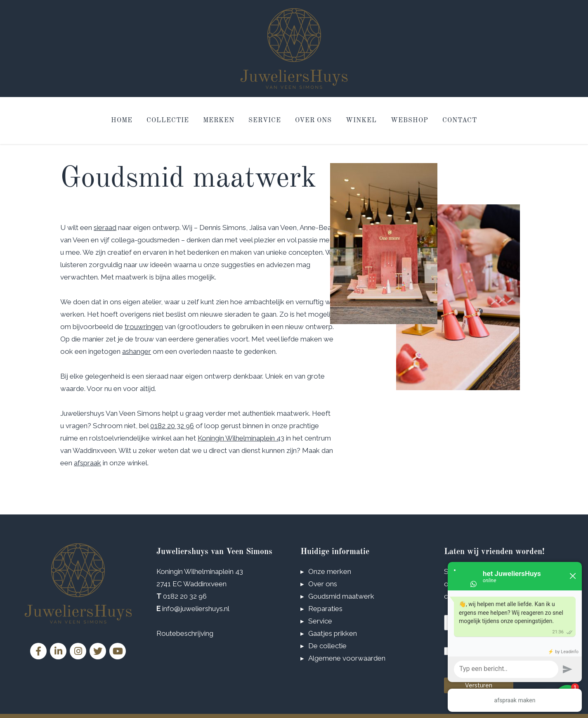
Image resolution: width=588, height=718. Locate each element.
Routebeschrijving (185, 633)
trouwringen (144, 327)
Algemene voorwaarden (347, 658)
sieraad (105, 227)
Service (265, 121)
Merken (219, 121)
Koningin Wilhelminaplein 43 (241, 438)
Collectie (168, 121)
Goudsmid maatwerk (341, 596)
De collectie (327, 646)
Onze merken (330, 571)
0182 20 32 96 (172, 426)
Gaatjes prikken (333, 633)
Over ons (313, 121)
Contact (460, 121)
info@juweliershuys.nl (196, 609)
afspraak (87, 463)
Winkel (361, 121)
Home (122, 121)
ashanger (137, 351)
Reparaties (325, 609)
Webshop (410, 121)
